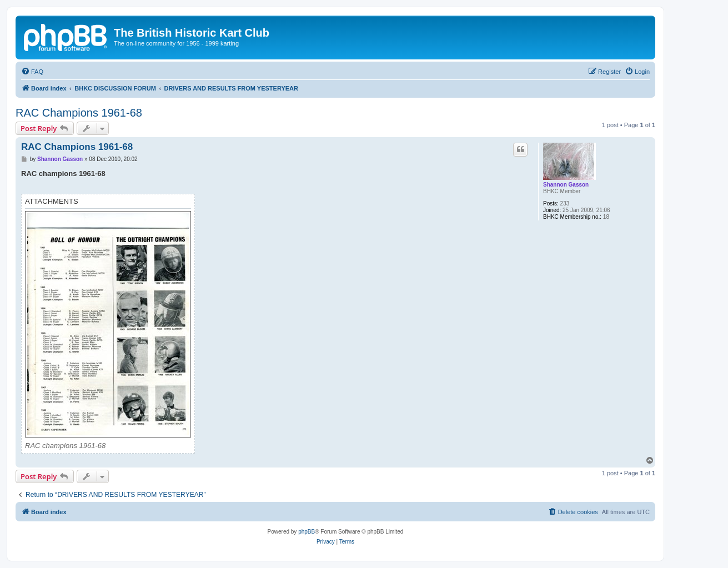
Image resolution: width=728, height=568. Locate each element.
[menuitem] (32, 72)
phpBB (307, 532)
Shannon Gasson (566, 185)
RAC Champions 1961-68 (79, 113)
